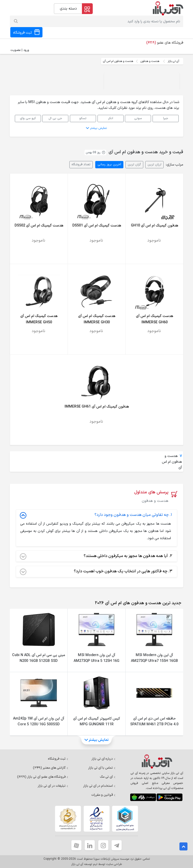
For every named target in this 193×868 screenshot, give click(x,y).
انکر (111, 118)
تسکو (83, 118)
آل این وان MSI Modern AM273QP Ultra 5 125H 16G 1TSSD (96, 661)
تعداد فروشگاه (81, 164)
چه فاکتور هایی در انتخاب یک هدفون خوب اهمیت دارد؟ (96, 572)
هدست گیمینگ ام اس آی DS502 (39, 226)
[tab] (137, 603)
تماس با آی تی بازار (102, 768)
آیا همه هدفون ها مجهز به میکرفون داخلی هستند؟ (96, 556)
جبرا (166, 118)
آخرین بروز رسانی (109, 164)
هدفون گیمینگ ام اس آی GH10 (155, 226)
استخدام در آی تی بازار (99, 786)
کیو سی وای (28, 118)
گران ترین (134, 164)
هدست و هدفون (150, 61)
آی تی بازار (173, 61)
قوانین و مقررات (103, 795)
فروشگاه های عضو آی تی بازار (43, 777)
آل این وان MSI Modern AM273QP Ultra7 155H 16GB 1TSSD (154, 661)
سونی (138, 118)
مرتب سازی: (174, 165)
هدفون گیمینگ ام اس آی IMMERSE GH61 (97, 407)
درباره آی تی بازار (104, 759)
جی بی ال (55, 118)
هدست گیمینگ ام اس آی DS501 (97, 226)
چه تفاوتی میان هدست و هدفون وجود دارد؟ (96, 515)
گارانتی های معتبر (51, 768)
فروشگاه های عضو (165, 43)
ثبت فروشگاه (58, 759)
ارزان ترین (154, 164)
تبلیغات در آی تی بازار (53, 786)
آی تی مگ (108, 777)
